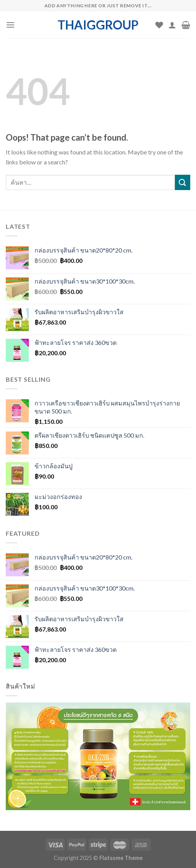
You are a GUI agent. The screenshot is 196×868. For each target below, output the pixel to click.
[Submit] (183, 182)
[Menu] (10, 25)
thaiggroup (98, 25)
